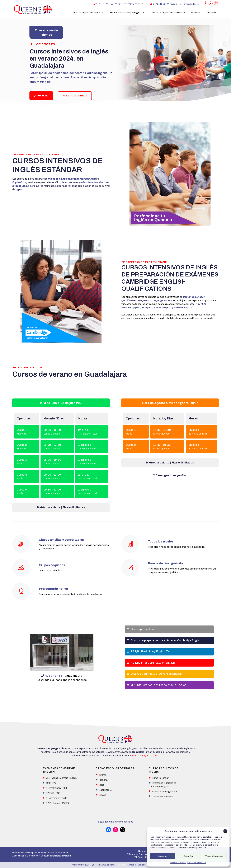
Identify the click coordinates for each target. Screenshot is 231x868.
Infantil (102, 775)
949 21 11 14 (159, 4)
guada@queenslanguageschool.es (185, 4)
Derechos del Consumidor (40, 856)
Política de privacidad (197, 863)
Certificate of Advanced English (156, 674)
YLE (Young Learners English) (62, 778)
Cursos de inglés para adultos (169, 13)
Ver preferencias (214, 856)
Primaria (103, 780)
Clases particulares (143, 629)
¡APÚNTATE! (41, 96)
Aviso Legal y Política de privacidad (50, 853)
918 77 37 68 (102, 4)
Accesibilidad (19, 856)
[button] (225, 831)
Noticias (195, 13)
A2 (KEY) (51, 783)
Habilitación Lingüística (164, 792)
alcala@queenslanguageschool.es (128, 4)
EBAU (102, 795)
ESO (101, 785)
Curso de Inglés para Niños (89, 13)
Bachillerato (105, 790)
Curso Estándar (160, 778)
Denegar (188, 856)
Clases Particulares (162, 797)
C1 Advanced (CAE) (57, 798)
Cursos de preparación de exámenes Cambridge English (166, 640)
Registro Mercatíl (63, 856)
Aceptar (162, 856)
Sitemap (122, 865)
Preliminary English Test (151, 651)
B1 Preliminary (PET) (57, 788)
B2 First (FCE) (53, 793)
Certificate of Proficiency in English (159, 685)
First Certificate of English (153, 663)
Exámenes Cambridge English (129, 13)
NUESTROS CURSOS (75, 96)
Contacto (211, 13)
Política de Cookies (178, 863)
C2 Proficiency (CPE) (57, 803)
